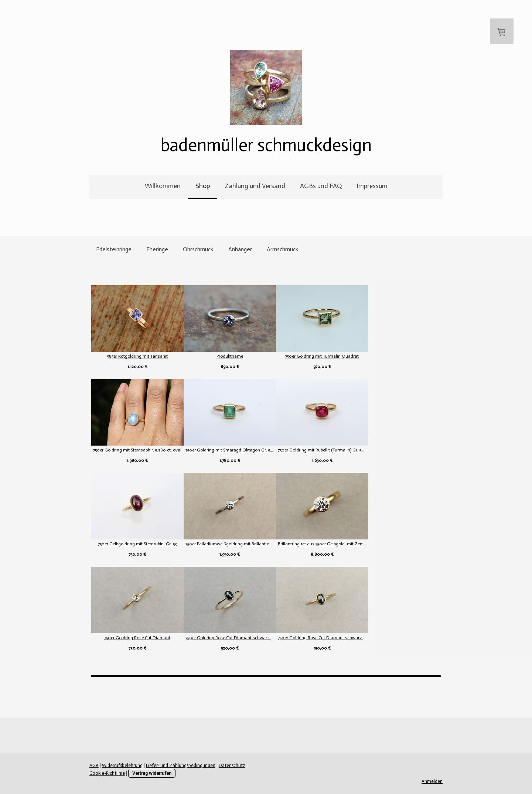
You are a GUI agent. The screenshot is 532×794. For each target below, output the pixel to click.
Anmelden (433, 781)
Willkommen (163, 186)
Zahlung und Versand (255, 186)
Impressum (372, 186)
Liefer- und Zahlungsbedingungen (180, 765)
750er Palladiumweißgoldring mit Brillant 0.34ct (254, 544)
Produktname (251, 356)
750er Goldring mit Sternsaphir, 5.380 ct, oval (137, 450)
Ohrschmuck (198, 249)
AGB (93, 765)
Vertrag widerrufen (115, 773)
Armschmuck (283, 249)
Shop (203, 186)
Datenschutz (231, 765)
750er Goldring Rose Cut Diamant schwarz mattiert (372, 638)
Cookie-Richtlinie (266, 765)
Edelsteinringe (114, 249)
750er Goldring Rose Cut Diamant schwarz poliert (256, 638)
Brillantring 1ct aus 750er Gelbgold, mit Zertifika (368, 544)
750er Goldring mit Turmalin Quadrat (366, 356)
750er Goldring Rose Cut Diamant (137, 638)
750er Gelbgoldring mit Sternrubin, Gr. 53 (137, 544)
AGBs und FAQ (321, 186)
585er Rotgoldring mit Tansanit (137, 356)
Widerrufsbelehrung (122, 765)
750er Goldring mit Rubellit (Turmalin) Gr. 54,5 (366, 450)
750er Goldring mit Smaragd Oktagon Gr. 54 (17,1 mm (259, 450)
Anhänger (240, 249)
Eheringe (157, 249)
